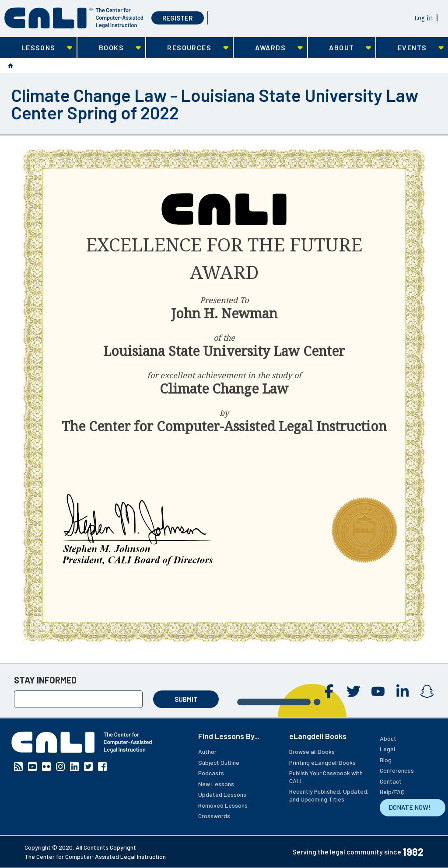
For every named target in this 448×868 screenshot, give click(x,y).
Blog (386, 760)
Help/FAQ (392, 792)
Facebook (329, 691)
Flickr (46, 767)
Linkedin (402, 691)
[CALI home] (74, 18)
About (388, 738)
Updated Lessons (222, 794)
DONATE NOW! (409, 807)
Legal (387, 749)
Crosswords (214, 816)
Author (207, 751)
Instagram (427, 691)
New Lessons (216, 784)
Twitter (353, 691)
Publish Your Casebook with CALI (326, 777)
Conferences (397, 770)
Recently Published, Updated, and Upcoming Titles (329, 795)
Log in (424, 18)
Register (177, 18)
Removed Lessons (223, 805)
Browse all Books (312, 751)
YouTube (378, 691)
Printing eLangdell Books (322, 762)
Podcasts (211, 773)
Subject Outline (219, 762)
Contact (391, 781)
